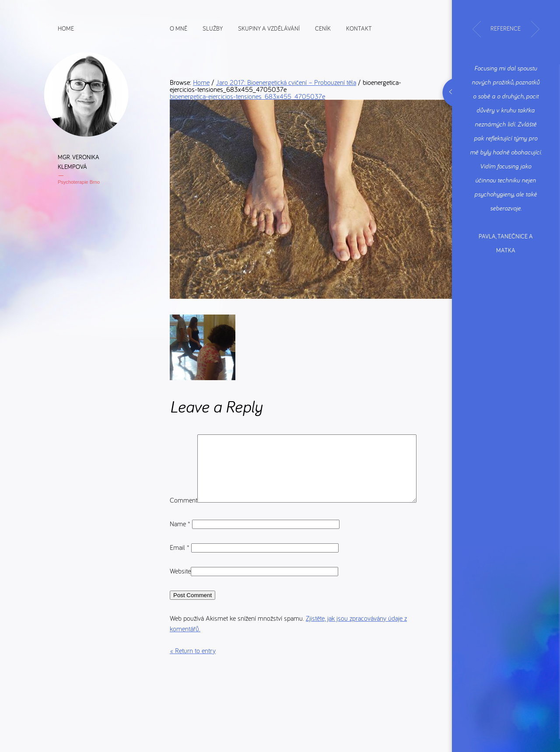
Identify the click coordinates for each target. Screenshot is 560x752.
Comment (184, 440)
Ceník (323, 28)
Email (180, 571)
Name (181, 547)
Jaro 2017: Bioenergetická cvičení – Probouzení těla (286, 82)
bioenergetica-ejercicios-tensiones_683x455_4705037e (247, 96)
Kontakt (359, 28)
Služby (213, 28)
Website (180, 595)
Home (66, 28)
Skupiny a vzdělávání (269, 28)
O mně (178, 28)
